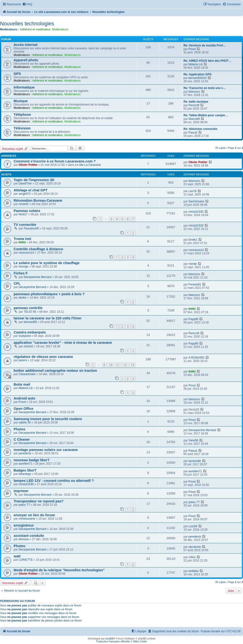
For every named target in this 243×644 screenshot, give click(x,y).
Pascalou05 (31, 228)
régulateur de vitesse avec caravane (43, 357)
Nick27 (23, 214)
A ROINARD (197, 358)
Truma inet (22, 239)
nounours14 (26, 253)
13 (132, 365)
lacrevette (195, 461)
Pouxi (192, 49)
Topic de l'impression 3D (34, 180)
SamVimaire (196, 201)
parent (23, 360)
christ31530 (196, 212)
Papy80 (193, 319)
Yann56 (193, 440)
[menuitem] (27, 4)
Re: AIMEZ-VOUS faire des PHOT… (207, 61)
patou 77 (24, 505)
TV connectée (25, 225)
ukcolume (195, 547)
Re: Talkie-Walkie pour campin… (206, 115)
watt (17, 556)
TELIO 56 (30, 312)
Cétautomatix (27, 374)
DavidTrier (25, 183)
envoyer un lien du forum (34, 515)
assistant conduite (29, 536)
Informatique (24, 87)
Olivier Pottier (28, 165)
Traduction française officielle (113, 641)
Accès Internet (26, 45)
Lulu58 (193, 526)
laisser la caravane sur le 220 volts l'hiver (48, 318)
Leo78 (193, 191)
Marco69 (194, 119)
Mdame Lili (195, 64)
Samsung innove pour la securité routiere (48, 419)
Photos (19, 429)
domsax (24, 539)
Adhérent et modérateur (35, 29)
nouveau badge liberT (32, 460)
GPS (17, 74)
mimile (193, 264)
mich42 (28, 346)
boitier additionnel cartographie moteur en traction (55, 371)
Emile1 (193, 240)
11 (118, 365)
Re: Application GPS (197, 74)
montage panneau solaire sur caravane (46, 450)
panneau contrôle (28, 308)
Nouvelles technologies (27, 24)
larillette (194, 571)
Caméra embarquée (30, 332)
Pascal (193, 133)
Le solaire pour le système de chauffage (47, 263)
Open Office (23, 409)
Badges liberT (25, 470)
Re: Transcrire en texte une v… (205, 88)
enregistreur (24, 525)
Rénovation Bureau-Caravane (38, 200)
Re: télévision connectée (200, 129)
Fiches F (21, 273)
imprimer (21, 491)
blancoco (194, 92)
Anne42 (24, 204)
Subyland (25, 336)
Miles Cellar (140, 641)
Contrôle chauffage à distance (38, 249)
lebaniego (25, 474)
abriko (23, 298)
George (23, 266)
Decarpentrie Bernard (38, 277)
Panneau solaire (27, 211)
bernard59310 (197, 78)
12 (125, 365)
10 (111, 365)
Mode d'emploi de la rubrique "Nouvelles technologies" (59, 570)
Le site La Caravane (88, 165)
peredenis (25, 453)
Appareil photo (26, 60)
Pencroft (194, 105)
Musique (21, 101)
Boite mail (22, 384)
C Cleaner (22, 439)
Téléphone (22, 115)
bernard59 (30, 322)
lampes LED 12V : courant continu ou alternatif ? (54, 481)
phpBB (110, 638)
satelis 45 (25, 422)
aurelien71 (25, 464)
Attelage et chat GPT (31, 190)
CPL (17, 283)
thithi (22, 242)
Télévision (22, 128)
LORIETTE (26, 560)
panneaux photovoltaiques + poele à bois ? (49, 294)
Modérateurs (60, 29)
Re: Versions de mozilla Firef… (205, 45)
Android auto (24, 398)
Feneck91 (195, 284)
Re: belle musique (196, 102)
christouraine (27, 519)
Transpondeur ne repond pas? (39, 501)
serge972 (25, 194)
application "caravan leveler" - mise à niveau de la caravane (63, 343)
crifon (192, 557)
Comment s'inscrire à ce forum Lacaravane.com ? (55, 161)
